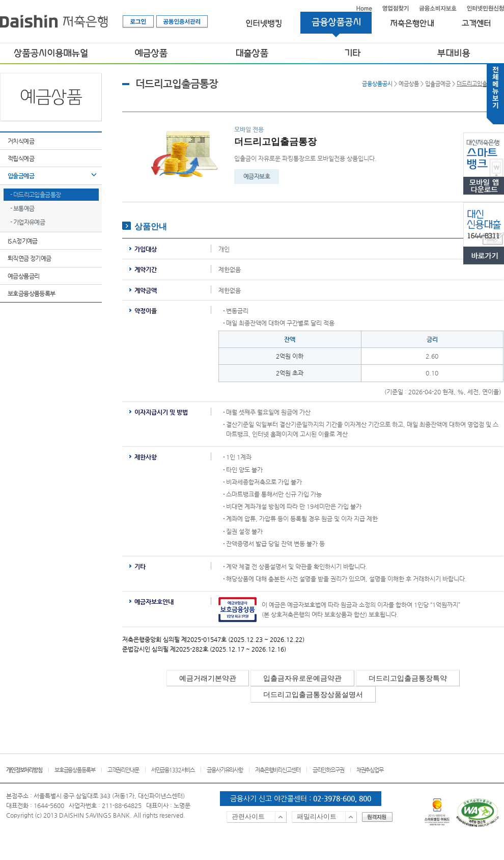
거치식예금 (21, 141)
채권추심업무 (370, 770)
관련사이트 (248, 816)
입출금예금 (21, 176)
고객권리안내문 (123, 770)
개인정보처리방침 (24, 770)
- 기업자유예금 (27, 222)
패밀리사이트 (317, 816)
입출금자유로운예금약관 (302, 678)
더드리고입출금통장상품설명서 (313, 695)
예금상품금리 (23, 276)
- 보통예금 (22, 208)
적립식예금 (21, 158)
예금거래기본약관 (208, 678)
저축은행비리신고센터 (278, 770)
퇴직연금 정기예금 (30, 258)
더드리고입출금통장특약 (408, 678)
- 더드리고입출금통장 (35, 195)
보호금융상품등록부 (32, 293)
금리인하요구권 (328, 770)
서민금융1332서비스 (173, 770)
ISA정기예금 (23, 241)
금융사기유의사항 (225, 770)
